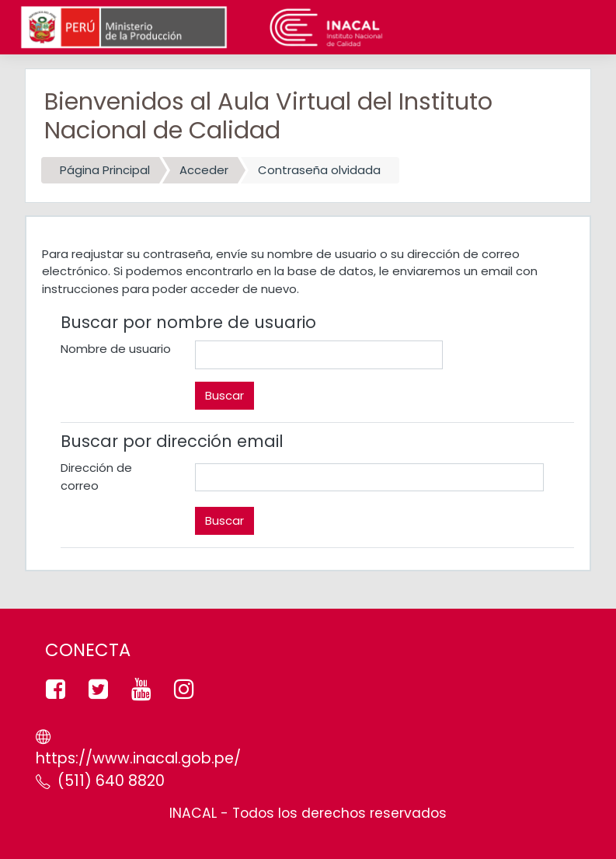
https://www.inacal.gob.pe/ (138, 758)
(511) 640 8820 (111, 781)
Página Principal (105, 170)
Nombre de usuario (116, 349)
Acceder (204, 170)
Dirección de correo (96, 476)
